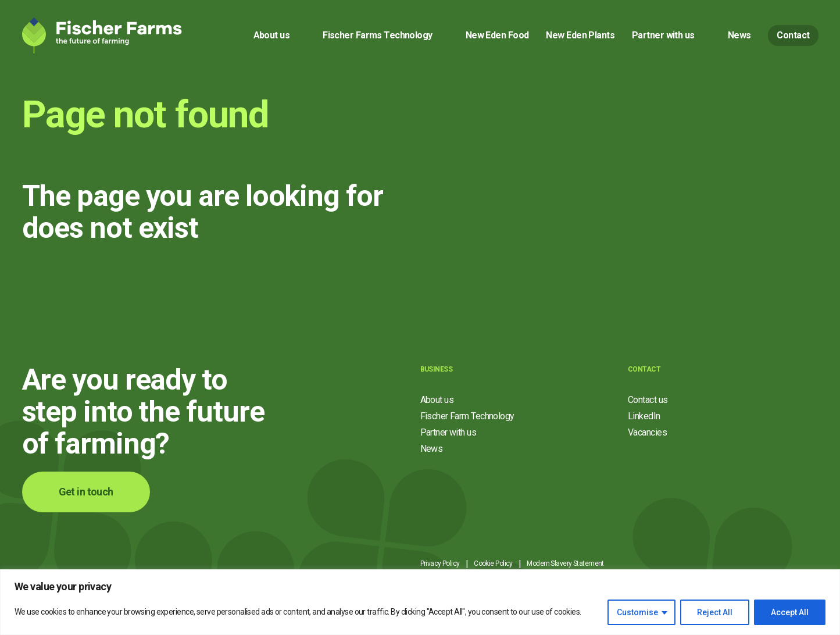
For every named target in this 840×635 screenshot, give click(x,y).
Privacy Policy (440, 563)
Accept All (790, 612)
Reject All (715, 612)
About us (272, 35)
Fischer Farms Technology (378, 35)
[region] (420, 602)
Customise (637, 612)
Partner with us (663, 35)
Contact (793, 35)
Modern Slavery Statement (565, 563)
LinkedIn (644, 416)
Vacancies (647, 432)
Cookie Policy (493, 563)
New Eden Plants (580, 35)
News (739, 35)
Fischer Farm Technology (467, 416)
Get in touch (86, 492)
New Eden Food (497, 35)
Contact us (648, 400)
